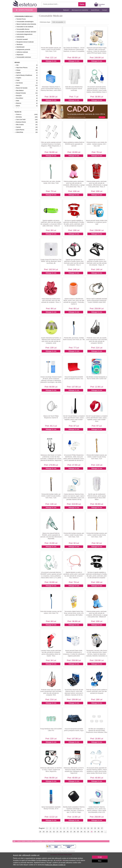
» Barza (17, 85)
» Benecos (17, 103)
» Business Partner (20, 122)
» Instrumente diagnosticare (23, 34)
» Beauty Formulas (20, 93)
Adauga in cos (51, 61)
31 (85, 832)
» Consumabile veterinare (22, 57)
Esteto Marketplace (39, 841)
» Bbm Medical (19, 91)
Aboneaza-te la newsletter (80, 10)
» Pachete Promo (20, 19)
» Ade (16, 65)
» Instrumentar (19, 37)
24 (61, 832)
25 (64, 832)
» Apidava (17, 73)
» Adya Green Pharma (21, 68)
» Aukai (17, 80)
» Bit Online (18, 117)
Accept (100, 857)
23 (57, 832)
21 (50, 832)
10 (78, 828)
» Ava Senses (18, 83)
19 (44, 832)
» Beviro (17, 106)
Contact (105, 10)
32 (88, 832)
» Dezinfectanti (19, 47)
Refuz (100, 861)
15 (95, 828)
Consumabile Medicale (23, 16)
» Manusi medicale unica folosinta (25, 24)
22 (54, 832)
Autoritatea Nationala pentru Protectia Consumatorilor (61, 851)
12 (85, 828)
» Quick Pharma (19, 130)
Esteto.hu (46, 841)
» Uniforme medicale (21, 52)
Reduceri (66, 10)
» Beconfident (18, 98)
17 (102, 828)
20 (47, 832)
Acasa (19, 841)
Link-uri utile (30, 841)
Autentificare (95, 10)
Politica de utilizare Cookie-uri (55, 865)
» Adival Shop (18, 132)
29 (78, 832)
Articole (23, 841)
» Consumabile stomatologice (24, 22)
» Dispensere (18, 55)
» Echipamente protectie (22, 50)
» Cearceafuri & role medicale (23, 27)
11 (81, 828)
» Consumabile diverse (21, 29)
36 (102, 832)
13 (88, 828)
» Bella (16, 101)
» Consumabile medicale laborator (25, 32)
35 (99, 832)
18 (40, 832)
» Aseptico (17, 78)
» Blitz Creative (19, 125)
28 (74, 832)
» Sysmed (17, 127)
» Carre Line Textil (20, 120)
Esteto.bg (52, 841)
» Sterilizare (18, 44)
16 (98, 828)
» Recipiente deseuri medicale (24, 42)
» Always (17, 70)
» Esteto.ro (18, 114)
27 (71, 832)
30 (81, 832)
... (105, 832)
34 (95, 832)
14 (92, 828)
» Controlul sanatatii (21, 39)
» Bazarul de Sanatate (21, 88)
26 (68, 832)
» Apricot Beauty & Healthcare (23, 75)
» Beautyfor (18, 96)
